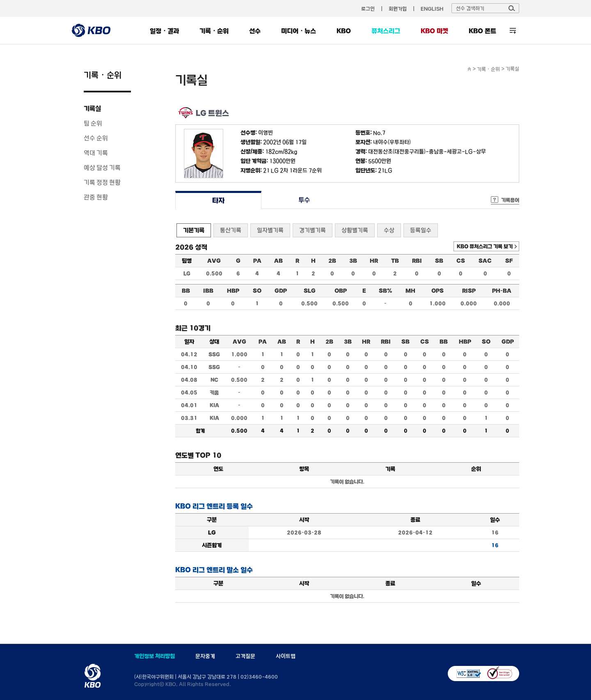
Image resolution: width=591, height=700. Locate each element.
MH (410, 291)
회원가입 (398, 9)
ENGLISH (432, 9)
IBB (208, 291)
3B (353, 261)
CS (461, 261)
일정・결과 (164, 31)
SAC (485, 261)
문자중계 (205, 656)
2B (332, 261)
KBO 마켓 (434, 31)
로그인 (368, 9)
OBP (341, 291)
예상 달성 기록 (102, 168)
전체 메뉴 (513, 31)
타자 (218, 200)
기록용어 (510, 200)
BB (186, 291)
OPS (438, 291)
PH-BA (502, 291)
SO (257, 291)
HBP (233, 291)
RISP (469, 291)
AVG (214, 261)
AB (278, 261)
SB (439, 261)
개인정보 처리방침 (155, 656)
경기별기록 (313, 230)
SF (509, 261)
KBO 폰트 (482, 31)
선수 (255, 31)
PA (257, 261)
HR (374, 261)
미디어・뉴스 (299, 31)
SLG (310, 291)
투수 (304, 200)
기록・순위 (214, 31)
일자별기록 (270, 230)
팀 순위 (93, 123)
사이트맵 (286, 656)
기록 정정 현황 (102, 182)
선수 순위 (96, 138)
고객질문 (245, 656)
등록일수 (421, 230)
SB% (385, 291)
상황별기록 (355, 230)
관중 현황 (96, 197)
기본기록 (194, 230)
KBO (344, 31)
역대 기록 (96, 153)
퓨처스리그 (386, 31)
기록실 (92, 108)
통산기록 (231, 230)
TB (395, 261)
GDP (281, 291)
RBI (417, 261)
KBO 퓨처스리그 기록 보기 (485, 246)
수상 (389, 230)
